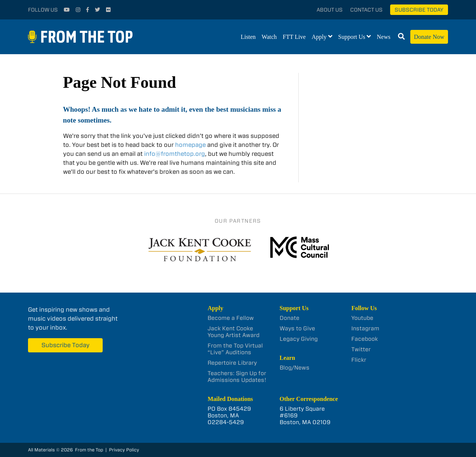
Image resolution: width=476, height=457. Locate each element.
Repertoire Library (232, 363)
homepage (190, 145)
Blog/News (295, 368)
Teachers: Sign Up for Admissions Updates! (237, 377)
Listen (248, 37)
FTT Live (294, 37)
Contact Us (366, 10)
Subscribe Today (419, 10)
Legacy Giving (299, 339)
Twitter (361, 349)
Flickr (359, 360)
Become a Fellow (231, 318)
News (383, 37)
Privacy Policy (124, 450)
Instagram (365, 328)
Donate (290, 318)
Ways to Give (297, 328)
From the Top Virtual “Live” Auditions (235, 349)
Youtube (362, 318)
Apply (319, 37)
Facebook (365, 339)
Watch (269, 37)
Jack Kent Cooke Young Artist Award (234, 332)
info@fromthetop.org (175, 154)
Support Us (352, 37)
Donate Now (429, 37)
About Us (330, 10)
